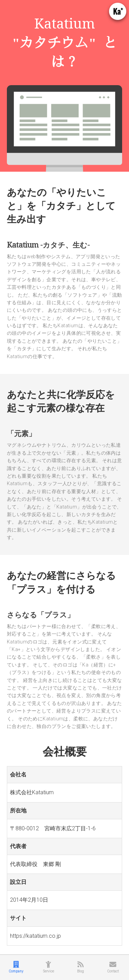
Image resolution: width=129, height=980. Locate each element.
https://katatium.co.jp (35, 936)
